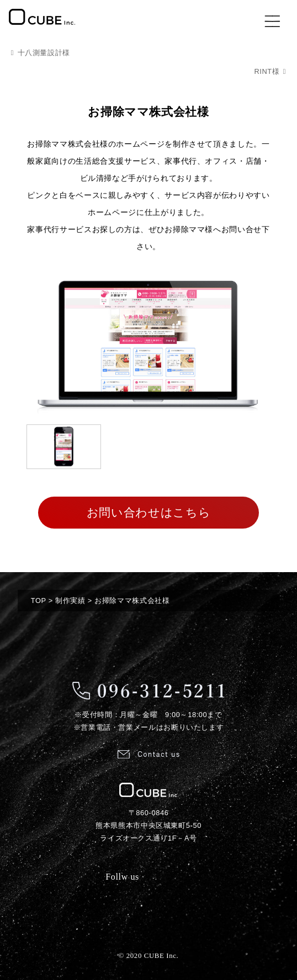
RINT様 (267, 71)
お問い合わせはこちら (148, 512)
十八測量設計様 (44, 53)
